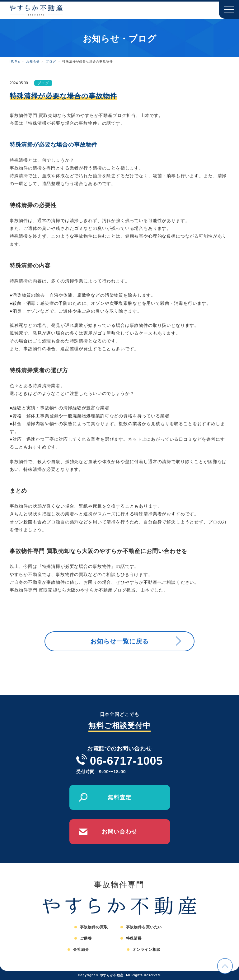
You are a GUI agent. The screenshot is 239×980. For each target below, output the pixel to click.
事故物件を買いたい (144, 927)
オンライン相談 (147, 950)
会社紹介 (81, 950)
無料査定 (119, 797)
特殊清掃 (134, 938)
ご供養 (86, 938)
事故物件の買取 (94, 927)
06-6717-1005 (126, 761)
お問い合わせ (119, 832)
